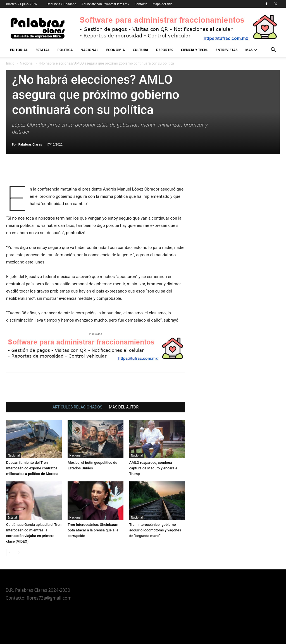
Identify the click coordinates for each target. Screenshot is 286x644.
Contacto (141, 4)
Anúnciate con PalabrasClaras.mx (105, 4)
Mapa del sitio (163, 4)
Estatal (43, 50)
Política (65, 50)
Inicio (10, 63)
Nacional (89, 50)
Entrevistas (227, 50)
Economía (115, 50)
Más (251, 50)
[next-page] (19, 552)
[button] (273, 50)
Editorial (19, 50)
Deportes (165, 50)
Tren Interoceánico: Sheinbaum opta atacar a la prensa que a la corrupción (93, 530)
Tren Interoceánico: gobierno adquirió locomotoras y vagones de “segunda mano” (155, 530)
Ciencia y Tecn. (194, 50)
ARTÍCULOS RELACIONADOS (77, 407)
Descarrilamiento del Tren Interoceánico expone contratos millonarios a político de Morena (32, 468)
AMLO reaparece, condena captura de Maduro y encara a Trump (153, 468)
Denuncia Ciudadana (61, 4)
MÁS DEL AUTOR (124, 407)
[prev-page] (10, 552)
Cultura (140, 50)
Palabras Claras (30, 144)
